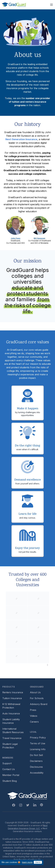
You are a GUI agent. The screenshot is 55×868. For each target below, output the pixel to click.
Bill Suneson (39, 238)
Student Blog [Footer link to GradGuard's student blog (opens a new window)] (10, 781)
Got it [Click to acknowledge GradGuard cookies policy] (38, 862)
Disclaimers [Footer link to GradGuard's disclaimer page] (36, 761)
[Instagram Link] (21, 805)
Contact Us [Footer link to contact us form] (9, 769)
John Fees (15, 238)
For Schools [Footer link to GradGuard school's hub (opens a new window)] (37, 698)
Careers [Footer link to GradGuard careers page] (34, 722)
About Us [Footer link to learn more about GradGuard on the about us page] (35, 692)
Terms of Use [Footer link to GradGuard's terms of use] (38, 743)
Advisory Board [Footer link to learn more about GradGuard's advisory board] (39, 704)
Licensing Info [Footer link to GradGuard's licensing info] (38, 749)
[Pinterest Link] (42, 805)
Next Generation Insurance (21, 139)
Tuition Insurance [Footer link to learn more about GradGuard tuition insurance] (12, 698)
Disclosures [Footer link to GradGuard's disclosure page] (36, 767)
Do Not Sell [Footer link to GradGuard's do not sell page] (36, 755)
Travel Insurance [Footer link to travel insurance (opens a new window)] (12, 738)
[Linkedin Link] (35, 805)
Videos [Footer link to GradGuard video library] (34, 716)
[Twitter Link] (28, 805)
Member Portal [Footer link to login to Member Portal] (11, 775)
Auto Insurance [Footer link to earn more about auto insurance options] (11, 713)
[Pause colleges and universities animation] (48, 665)
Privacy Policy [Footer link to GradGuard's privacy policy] (38, 738)
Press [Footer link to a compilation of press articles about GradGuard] (33, 710)
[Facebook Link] (14, 805)
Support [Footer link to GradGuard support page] (7, 763)
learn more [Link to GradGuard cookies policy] (27, 862)
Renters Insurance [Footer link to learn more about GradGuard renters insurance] (13, 692)
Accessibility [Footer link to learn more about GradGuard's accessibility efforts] (37, 773)
